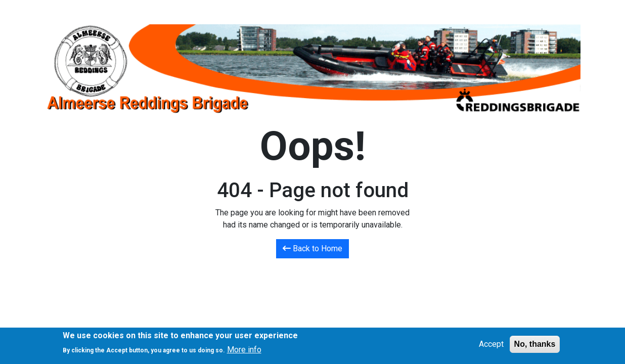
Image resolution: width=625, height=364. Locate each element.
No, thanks (535, 347)
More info (244, 353)
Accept (491, 347)
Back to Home (312, 248)
